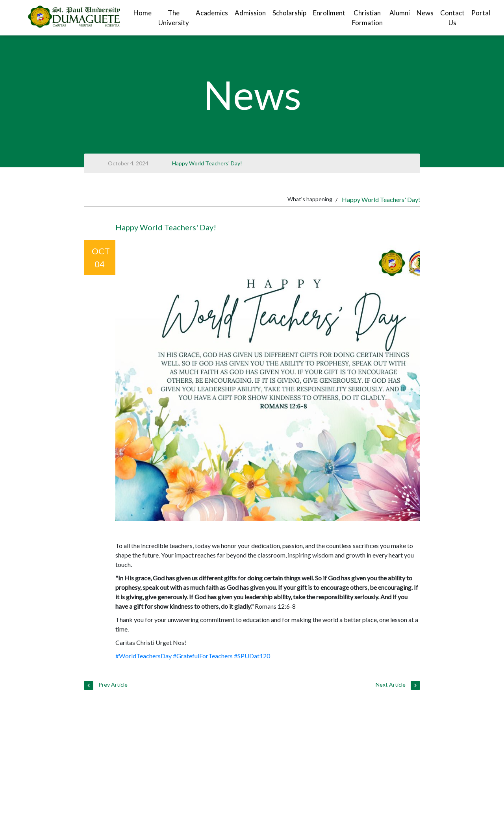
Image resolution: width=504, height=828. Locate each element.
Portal (481, 13)
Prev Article (106, 686)
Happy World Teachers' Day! (207, 163)
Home (143, 13)
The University (174, 18)
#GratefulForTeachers (203, 656)
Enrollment (329, 13)
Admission (250, 13)
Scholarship (289, 13)
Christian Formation (367, 18)
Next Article (398, 686)
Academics (212, 13)
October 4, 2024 (128, 163)
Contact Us (452, 18)
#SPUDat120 (252, 656)
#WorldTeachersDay (144, 656)
